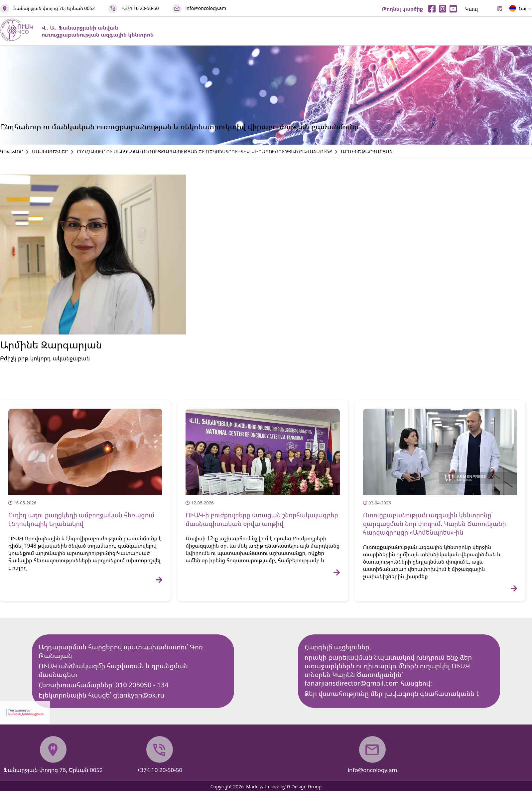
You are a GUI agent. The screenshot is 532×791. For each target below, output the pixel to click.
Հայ (518, 10)
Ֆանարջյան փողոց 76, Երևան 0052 (54, 8)
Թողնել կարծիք (403, 9)
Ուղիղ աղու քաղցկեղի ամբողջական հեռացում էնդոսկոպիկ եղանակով (81, 519)
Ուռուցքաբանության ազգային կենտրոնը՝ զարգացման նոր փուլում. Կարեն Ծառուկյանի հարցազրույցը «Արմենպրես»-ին (435, 524)
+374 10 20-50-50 (140, 8)
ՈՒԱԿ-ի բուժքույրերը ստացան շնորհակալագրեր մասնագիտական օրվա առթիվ (262, 519)
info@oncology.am (206, 8)
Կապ (471, 9)
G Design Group (304, 787)
